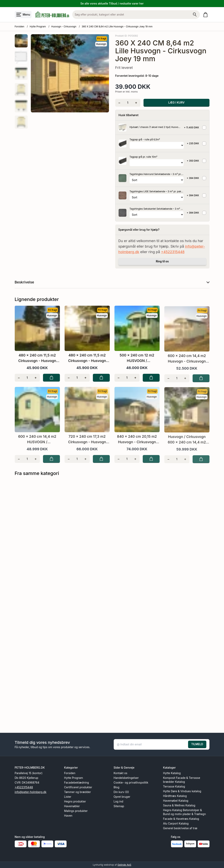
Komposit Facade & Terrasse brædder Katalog (182, 780)
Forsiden (20, 26)
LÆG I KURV (176, 102)
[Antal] (128, 103)
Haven (68, 816)
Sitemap (119, 806)
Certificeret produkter (78, 787)
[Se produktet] (123, 128)
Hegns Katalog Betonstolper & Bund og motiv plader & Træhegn (185, 812)
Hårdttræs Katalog (175, 796)
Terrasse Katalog (174, 786)
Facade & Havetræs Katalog (181, 819)
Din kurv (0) (121, 792)
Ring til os (162, 261)
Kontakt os (121, 773)
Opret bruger (122, 797)
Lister (68, 797)
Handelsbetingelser (126, 778)
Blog (117, 787)
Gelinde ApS (124, 865)
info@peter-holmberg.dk (31, 792)
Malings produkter (76, 811)
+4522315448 (173, 252)
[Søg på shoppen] (195, 15)
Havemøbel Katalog (176, 801)
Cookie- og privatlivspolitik (131, 782)
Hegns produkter (75, 801)
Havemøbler (72, 806)
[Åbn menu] (23, 15)
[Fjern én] (119, 103)
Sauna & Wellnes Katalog (179, 805)
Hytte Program (38, 26)
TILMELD (197, 744)
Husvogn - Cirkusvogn (64, 26)
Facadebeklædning (77, 782)
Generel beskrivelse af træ (180, 828)
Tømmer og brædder (78, 792)
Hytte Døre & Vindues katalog (182, 791)
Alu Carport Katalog (176, 823)
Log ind (118, 801)
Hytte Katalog (172, 773)
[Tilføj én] (136, 103)
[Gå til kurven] (206, 15)
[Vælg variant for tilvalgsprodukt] (157, 145)
